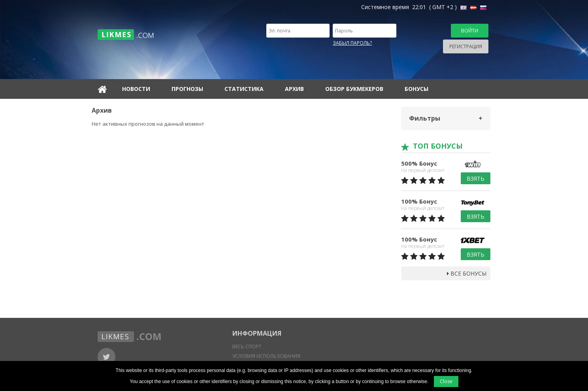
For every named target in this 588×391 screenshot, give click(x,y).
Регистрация (466, 46)
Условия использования (266, 356)
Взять (476, 178)
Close (446, 381)
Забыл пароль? (352, 43)
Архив (294, 89)
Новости (136, 89)
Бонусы (416, 89)
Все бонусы (467, 273)
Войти (470, 31)
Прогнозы (187, 89)
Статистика (244, 89)
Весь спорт (247, 347)
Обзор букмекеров (354, 89)
